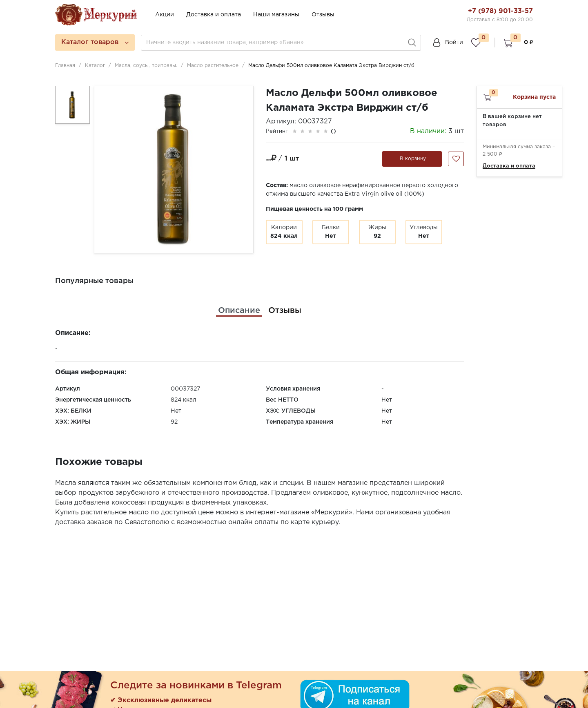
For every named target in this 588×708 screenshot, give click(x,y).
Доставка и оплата (214, 15)
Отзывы (323, 15)
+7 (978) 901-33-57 (500, 11)
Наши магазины (276, 15)
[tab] (239, 310)
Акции (165, 15)
